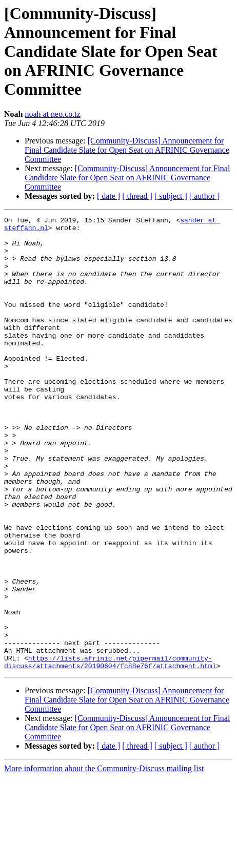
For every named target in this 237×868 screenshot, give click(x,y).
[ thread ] (137, 196)
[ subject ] (171, 196)
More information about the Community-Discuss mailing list (104, 859)
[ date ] (108, 196)
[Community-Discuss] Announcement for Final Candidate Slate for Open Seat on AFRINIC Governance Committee (127, 150)
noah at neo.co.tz (52, 114)
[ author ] (205, 196)
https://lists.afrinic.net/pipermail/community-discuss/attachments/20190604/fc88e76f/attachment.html (110, 752)
